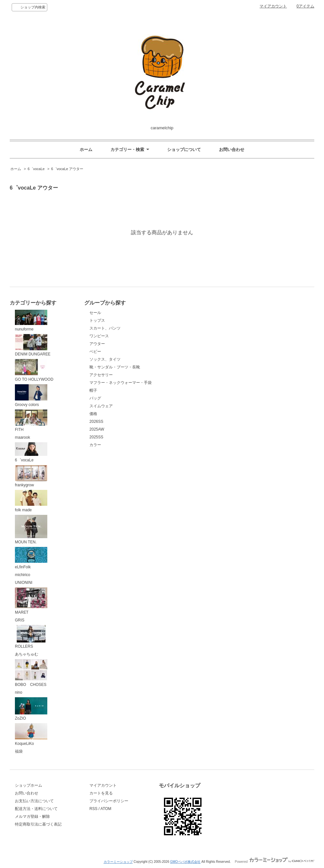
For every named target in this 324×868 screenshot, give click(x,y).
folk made (31, 501)
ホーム (86, 150)
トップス (97, 320)
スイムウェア (101, 406)
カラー (95, 445)
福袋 (19, 751)
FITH (31, 421)
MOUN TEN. (31, 530)
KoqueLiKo (31, 735)
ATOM (106, 809)
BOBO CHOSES (31, 673)
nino (19, 692)
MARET (31, 601)
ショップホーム (29, 785)
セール (95, 313)
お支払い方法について (34, 801)
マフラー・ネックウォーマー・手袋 (121, 383)
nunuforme (31, 321)
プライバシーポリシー (109, 801)
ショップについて (184, 150)
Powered (275, 862)
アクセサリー (101, 375)
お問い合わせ (232, 150)
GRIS (20, 620)
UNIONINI (24, 583)
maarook (23, 437)
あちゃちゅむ (27, 654)
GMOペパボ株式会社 (185, 862)
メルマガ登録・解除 (32, 816)
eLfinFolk (31, 558)
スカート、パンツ (105, 328)
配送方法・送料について (36, 809)
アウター (97, 344)
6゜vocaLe (36, 169)
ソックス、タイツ (105, 359)
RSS (93, 809)
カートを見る (101, 793)
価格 (93, 414)
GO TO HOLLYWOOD (34, 370)
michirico (23, 575)
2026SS (96, 422)
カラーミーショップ (118, 862)
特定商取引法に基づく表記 (38, 824)
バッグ (95, 398)
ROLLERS (31, 637)
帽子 (93, 390)
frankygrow (31, 476)
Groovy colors (31, 396)
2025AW (97, 429)
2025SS (96, 437)
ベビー (95, 352)
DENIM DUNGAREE (33, 345)
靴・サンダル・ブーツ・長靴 (115, 367)
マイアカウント (273, 6)
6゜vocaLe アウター (67, 169)
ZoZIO (31, 709)
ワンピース (99, 336)
